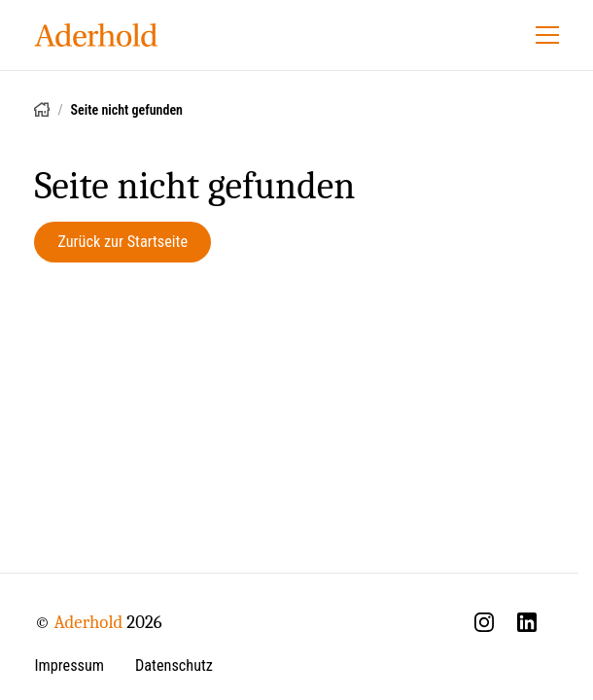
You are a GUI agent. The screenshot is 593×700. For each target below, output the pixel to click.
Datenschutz (174, 665)
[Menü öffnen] (547, 35)
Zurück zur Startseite (122, 242)
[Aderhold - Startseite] (96, 35)
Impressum (69, 665)
